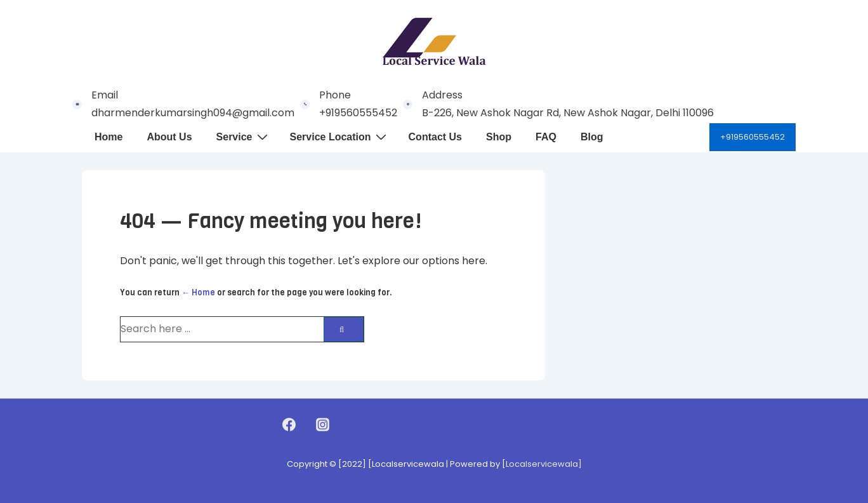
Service (244, 137)
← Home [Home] (198, 292)
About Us (169, 137)
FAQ (546, 137)
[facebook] (289, 425)
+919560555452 (753, 137)
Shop (499, 137)
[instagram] (322, 425)
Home (109, 137)
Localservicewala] (544, 464)
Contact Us (435, 137)
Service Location (340, 137)
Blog (592, 137)
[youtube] (349, 425)
